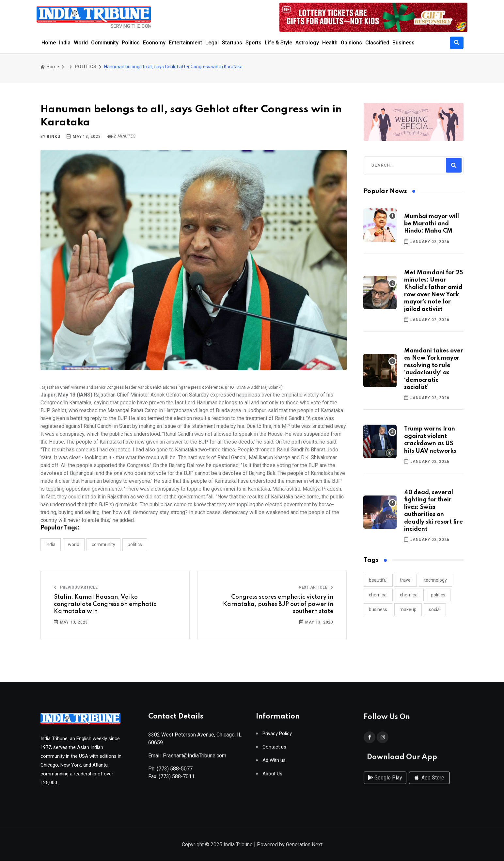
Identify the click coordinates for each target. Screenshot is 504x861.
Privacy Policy (277, 736)
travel (406, 580)
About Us (272, 777)
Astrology (307, 43)
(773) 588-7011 (177, 779)
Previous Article (76, 587)
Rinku (53, 137)
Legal (212, 43)
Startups (232, 43)
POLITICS (86, 67)
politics (438, 595)
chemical (378, 595)
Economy (154, 43)
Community (105, 43)
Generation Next (304, 845)
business (378, 609)
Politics (131, 43)
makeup (408, 609)
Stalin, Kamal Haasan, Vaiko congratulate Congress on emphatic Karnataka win (105, 604)
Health (330, 43)
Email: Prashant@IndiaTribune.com (187, 758)
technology (435, 580)
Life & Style (278, 43)
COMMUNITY (103, 544)
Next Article (316, 587)
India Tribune (238, 845)
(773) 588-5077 (175, 771)
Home (49, 43)
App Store (429, 785)
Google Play (385, 785)
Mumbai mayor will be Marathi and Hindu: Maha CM (432, 224)
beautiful (378, 580)
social (435, 609)
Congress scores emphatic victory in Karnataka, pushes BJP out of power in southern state (278, 604)
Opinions (351, 43)
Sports (253, 43)
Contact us (274, 750)
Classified (377, 43)
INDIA (51, 544)
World (81, 43)
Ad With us (274, 763)
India (65, 43)
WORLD (74, 544)
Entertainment (185, 43)
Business (403, 43)
